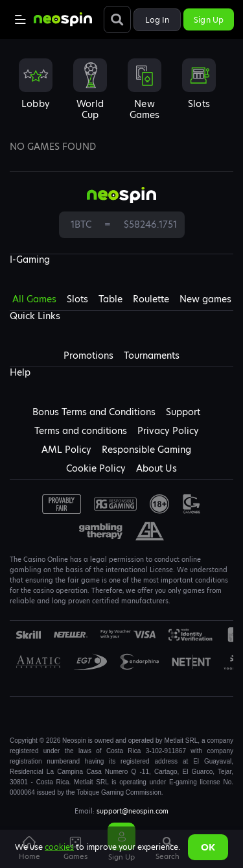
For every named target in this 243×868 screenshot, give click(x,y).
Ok (208, 847)
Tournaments (152, 356)
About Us (156, 468)
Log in (157, 20)
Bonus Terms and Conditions (94, 412)
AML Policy (66, 450)
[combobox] (121, 93)
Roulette (151, 299)
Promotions (88, 356)
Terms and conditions (81, 431)
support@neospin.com (133, 811)
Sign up (209, 20)
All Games (34, 299)
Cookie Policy (96, 468)
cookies (59, 847)
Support (183, 412)
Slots (77, 299)
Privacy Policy (168, 431)
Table (110, 299)
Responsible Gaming (146, 450)
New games (205, 299)
